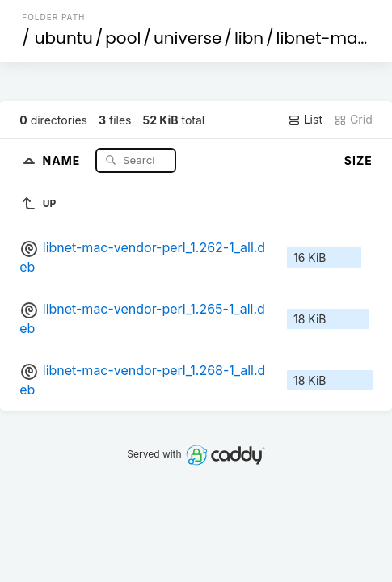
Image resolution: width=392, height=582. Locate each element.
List (305, 120)
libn (249, 38)
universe (188, 38)
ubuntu (64, 38)
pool (123, 38)
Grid (353, 120)
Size (358, 160)
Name (63, 160)
